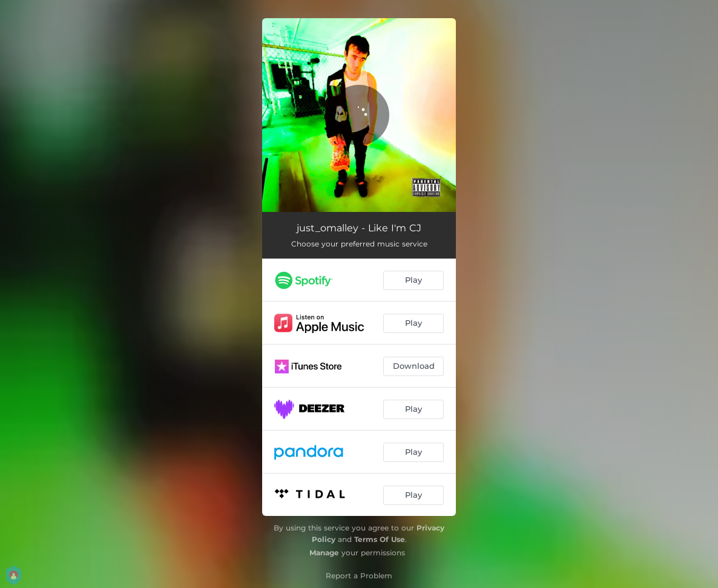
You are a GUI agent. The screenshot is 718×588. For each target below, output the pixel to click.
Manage (324, 553)
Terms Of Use (380, 539)
